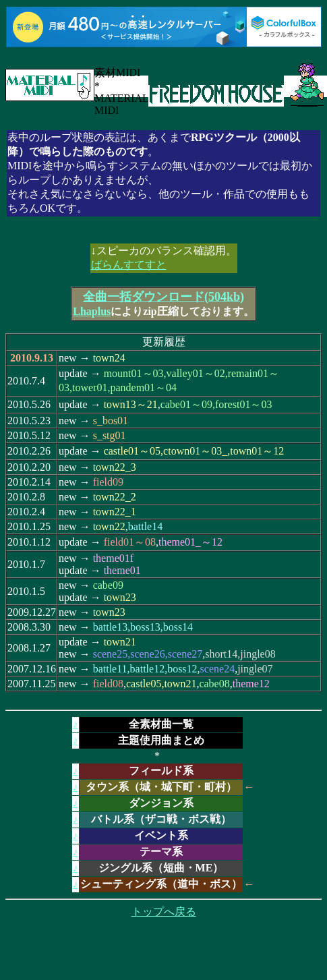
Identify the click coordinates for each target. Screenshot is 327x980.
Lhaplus (92, 311)
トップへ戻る (164, 912)
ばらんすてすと (129, 265)
